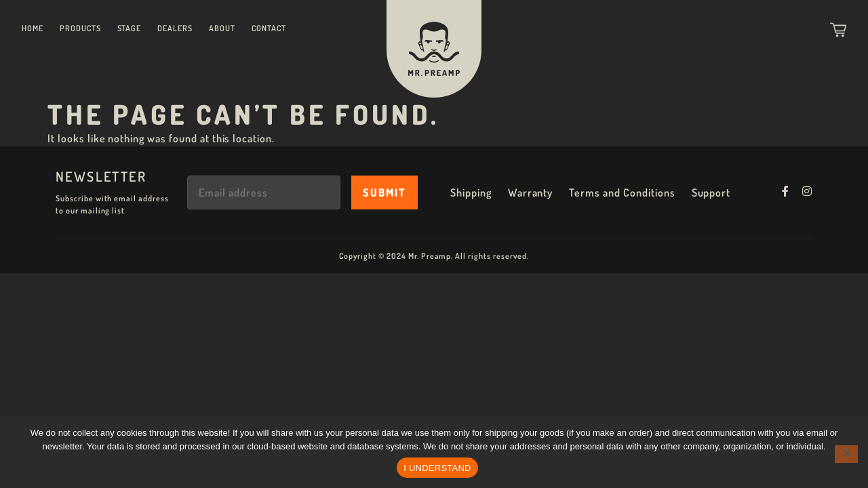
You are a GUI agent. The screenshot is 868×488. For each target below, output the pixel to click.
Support (711, 192)
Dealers (175, 28)
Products (80, 28)
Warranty (531, 192)
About (222, 28)
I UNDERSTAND (437, 468)
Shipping (471, 192)
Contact (269, 28)
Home (33, 28)
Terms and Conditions (622, 192)
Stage (130, 28)
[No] (846, 454)
